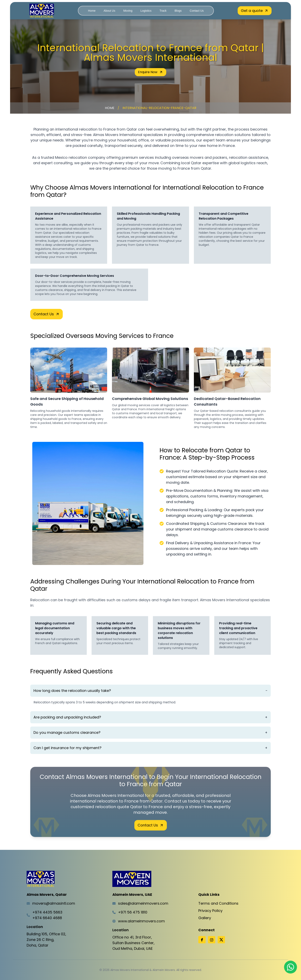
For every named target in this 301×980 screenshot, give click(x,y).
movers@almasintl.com (54, 903)
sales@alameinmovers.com (143, 903)
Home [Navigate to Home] (92, 11)
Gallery (205, 918)
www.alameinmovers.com (141, 921)
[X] (221, 940)
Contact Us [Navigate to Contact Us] (197, 11)
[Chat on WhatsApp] (291, 968)
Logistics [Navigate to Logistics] (146, 11)
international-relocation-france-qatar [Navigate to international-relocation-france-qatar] (159, 108)
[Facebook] (202, 940)
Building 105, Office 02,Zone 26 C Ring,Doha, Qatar (46, 940)
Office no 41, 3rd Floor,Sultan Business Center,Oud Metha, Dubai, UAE (133, 943)
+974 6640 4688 (47, 918)
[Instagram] (212, 940)
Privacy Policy (210, 911)
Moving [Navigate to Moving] (128, 11)
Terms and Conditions (218, 903)
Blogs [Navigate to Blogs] (178, 11)
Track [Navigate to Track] (163, 11)
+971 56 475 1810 (133, 912)
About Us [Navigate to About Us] (110, 11)
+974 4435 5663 (47, 912)
